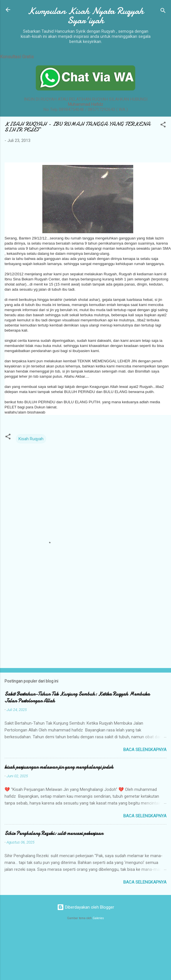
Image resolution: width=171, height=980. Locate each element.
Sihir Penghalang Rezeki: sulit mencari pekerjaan (54, 833)
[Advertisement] (53, 619)
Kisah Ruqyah (31, 439)
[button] (163, 126)
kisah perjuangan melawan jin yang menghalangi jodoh (59, 767)
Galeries (98, 918)
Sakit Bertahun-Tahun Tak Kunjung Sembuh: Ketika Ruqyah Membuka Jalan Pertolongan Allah (77, 697)
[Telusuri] (163, 12)
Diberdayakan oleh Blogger (86, 907)
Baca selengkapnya (145, 750)
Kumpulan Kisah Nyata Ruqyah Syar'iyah (86, 16)
